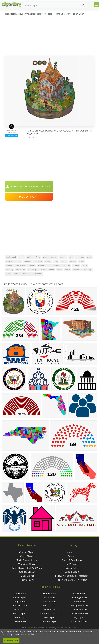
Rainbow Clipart (49, 621)
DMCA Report (72, 564)
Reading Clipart (79, 598)
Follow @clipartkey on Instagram (72, 576)
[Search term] (55, 5)
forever (9, 265)
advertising (87, 270)
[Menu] (96, 5)
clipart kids (21, 270)
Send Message (11, 135)
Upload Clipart (72, 572)
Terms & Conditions (72, 560)
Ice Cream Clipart (79, 613)
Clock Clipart (50, 602)
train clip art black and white (27, 568)
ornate (25, 274)
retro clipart (21, 265)
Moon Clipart (50, 594)
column (76, 270)
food (45, 257)
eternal (73, 261)
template (66, 265)
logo (56, 261)
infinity (37, 257)
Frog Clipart (20, 602)
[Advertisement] (49, 36)
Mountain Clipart (79, 621)
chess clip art (27, 556)
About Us (72, 552)
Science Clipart (20, 617)
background (11, 257)
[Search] (84, 5)
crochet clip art (27, 552)
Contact (72, 556)
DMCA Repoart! (29, 197)
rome (81, 261)
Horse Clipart (49, 605)
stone (85, 265)
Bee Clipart (50, 609)
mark (16, 274)
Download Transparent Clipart (29, 187)
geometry (32, 270)
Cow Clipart (79, 594)
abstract (54, 257)
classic (48, 261)
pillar (29, 257)
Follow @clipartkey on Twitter (72, 580)
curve (67, 270)
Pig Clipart (79, 617)
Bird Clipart (79, 602)
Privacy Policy (72, 568)
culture (42, 270)
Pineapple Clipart (79, 605)
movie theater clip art (27, 560)
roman (63, 257)
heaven (32, 265)
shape (22, 257)
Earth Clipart (20, 609)
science (76, 265)
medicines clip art (27, 564)
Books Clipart (20, 598)
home (59, 270)
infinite (18, 261)
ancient (9, 261)
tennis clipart (36, 274)
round (51, 270)
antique (41, 265)
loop (89, 257)
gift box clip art (27, 572)
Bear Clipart (49, 617)
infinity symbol (53, 265)
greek (9, 274)
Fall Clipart (49, 598)
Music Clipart (20, 613)
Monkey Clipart (79, 609)
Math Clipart (20, 594)
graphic (27, 261)
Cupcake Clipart (20, 605)
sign (71, 257)
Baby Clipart (20, 621)
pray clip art (27, 580)
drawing (10, 270)
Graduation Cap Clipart (49, 613)
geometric (38, 261)
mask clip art (27, 576)
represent (80, 257)
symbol (64, 261)
